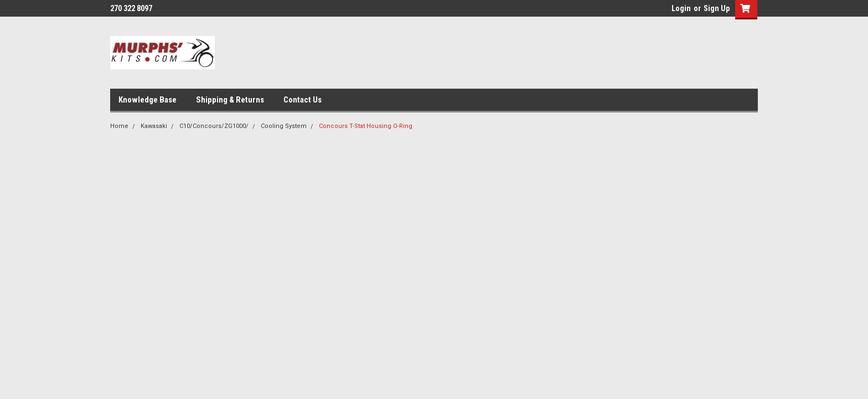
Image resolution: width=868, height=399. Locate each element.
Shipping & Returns (230, 100)
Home (119, 126)
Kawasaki (154, 126)
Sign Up (717, 8)
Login (681, 8)
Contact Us (303, 100)
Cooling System (284, 126)
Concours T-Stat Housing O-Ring (366, 126)
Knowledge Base (148, 100)
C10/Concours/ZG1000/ (214, 126)
